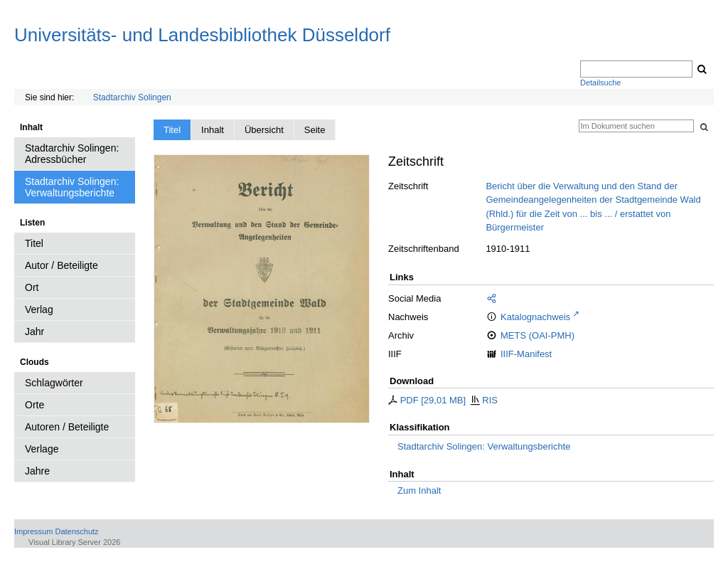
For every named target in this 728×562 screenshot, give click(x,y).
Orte (34, 405)
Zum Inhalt (419, 491)
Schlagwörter (54, 383)
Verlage (42, 449)
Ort (32, 287)
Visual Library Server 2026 (74, 542)
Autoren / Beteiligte (67, 427)
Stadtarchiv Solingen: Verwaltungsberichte (484, 446)
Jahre (37, 471)
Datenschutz (76, 531)
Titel (34, 243)
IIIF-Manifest (526, 354)
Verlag (39, 309)
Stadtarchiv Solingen (132, 97)
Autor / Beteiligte (61, 265)
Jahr (34, 332)
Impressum (33, 531)
